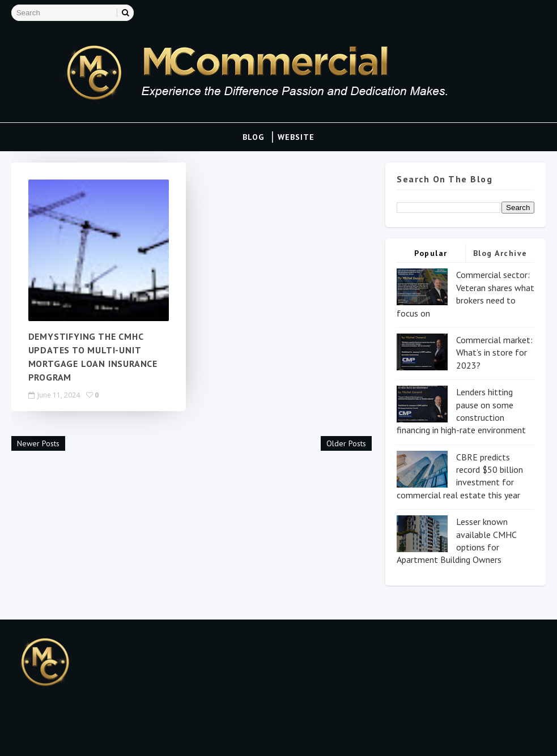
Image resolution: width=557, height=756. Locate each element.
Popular (431, 253)
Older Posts (346, 443)
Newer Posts (38, 443)
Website (296, 137)
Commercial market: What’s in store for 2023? (494, 353)
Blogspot (66, 736)
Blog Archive (500, 253)
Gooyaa (150, 736)
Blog (253, 137)
